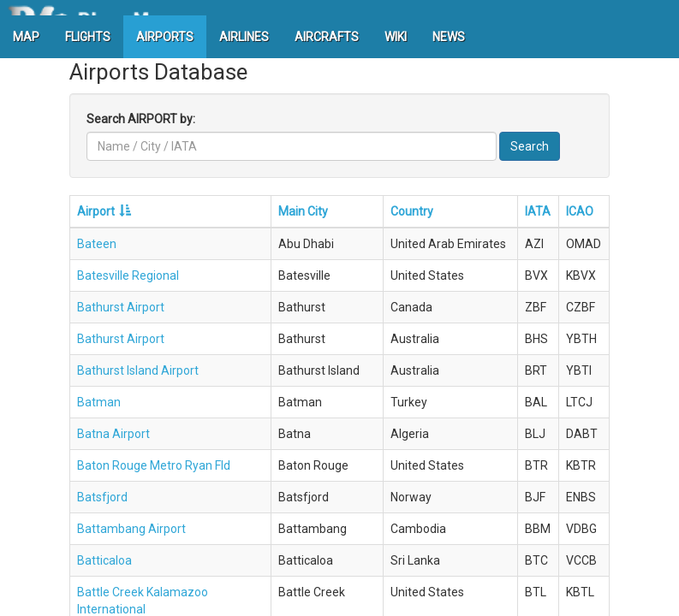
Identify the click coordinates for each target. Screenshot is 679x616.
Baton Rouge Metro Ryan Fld (154, 465)
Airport (96, 211)
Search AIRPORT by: (141, 119)
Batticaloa (104, 560)
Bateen (97, 244)
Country (412, 211)
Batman (99, 402)
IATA (538, 211)
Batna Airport (113, 434)
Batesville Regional (128, 275)
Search (530, 146)
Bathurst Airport (121, 307)
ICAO (580, 211)
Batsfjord (102, 497)
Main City (303, 211)
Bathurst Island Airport (138, 370)
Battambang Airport (131, 529)
